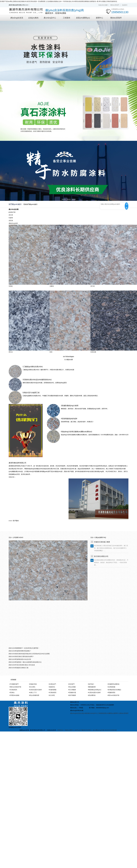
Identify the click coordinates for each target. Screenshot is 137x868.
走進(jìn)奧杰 (33, 18)
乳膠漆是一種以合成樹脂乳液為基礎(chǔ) (29, 662)
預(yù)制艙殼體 (34, 695)
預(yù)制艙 (72, 687)
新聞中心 (99, 18)
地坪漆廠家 (72, 695)
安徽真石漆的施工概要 (102, 542)
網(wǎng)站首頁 (17, 18)
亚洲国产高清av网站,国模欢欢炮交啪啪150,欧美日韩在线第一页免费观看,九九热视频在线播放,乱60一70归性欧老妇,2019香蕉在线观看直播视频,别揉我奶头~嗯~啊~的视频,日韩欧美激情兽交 (59, 1)
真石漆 (11, 215)
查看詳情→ (12, 477)
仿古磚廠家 (72, 690)
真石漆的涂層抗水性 (101, 556)
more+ (11, 521)
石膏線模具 (14, 690)
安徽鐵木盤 (72, 692)
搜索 (126, 206)
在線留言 (125, 5)
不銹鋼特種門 (14, 684)
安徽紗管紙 (33, 684)
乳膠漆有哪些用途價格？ (23, 651)
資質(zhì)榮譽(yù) (83, 18)
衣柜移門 (72, 684)
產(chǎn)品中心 (50, 18)
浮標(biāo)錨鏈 (15, 695)
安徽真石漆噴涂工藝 (22, 668)
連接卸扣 (52, 687)
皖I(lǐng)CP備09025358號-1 (83, 730)
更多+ (10, 537)
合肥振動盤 (112, 687)
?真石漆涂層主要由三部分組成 (25, 665)
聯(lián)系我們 (115, 5)
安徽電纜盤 (53, 690)
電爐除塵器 (112, 692)
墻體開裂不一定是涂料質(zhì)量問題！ (28, 648)
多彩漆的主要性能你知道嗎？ (25, 656)
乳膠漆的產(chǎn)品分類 (23, 659)
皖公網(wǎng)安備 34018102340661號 (105, 730)
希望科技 (60, 730)
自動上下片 (33, 692)
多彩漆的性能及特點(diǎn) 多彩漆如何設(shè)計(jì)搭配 (33, 654)
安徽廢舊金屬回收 (114, 684)
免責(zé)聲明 (69, 730)
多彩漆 (11, 221)
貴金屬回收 (92, 695)
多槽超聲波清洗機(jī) (115, 690)
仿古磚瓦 (33, 687)
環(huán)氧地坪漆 (16, 687)
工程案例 (66, 18)
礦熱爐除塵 (92, 687)
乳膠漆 (11, 218)
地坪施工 (91, 684)
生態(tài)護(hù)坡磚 (36, 690)
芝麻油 (12, 692)
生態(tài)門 (53, 684)
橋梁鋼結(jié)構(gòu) (95, 690)
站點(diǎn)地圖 (103, 5)
